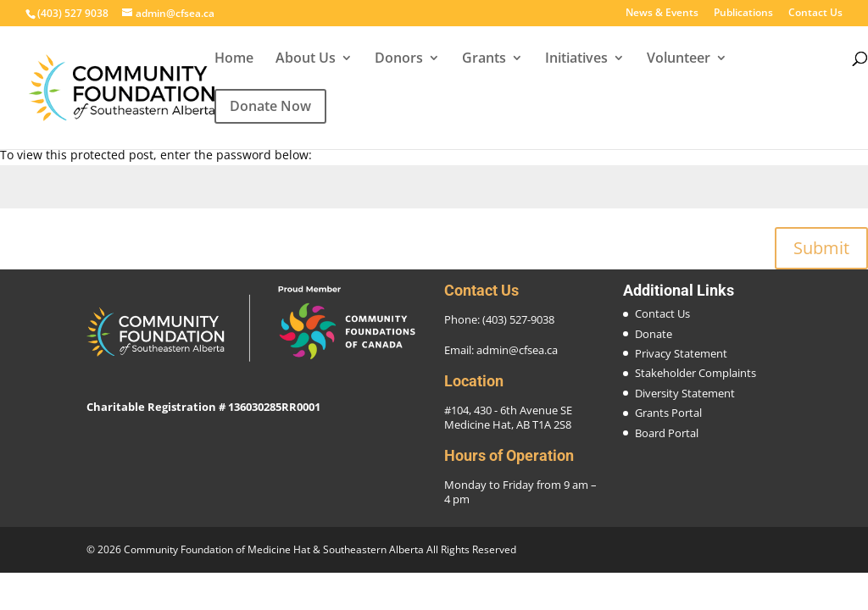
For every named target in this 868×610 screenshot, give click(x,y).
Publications (743, 14)
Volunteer (679, 59)
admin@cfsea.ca (517, 350)
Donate (654, 334)
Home (234, 59)
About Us (306, 59)
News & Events (662, 14)
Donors (399, 59)
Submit (821, 248)
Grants (484, 59)
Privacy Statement (681, 353)
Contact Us (815, 14)
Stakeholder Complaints (696, 373)
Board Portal (667, 433)
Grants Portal (668, 413)
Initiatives (576, 59)
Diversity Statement (685, 393)
